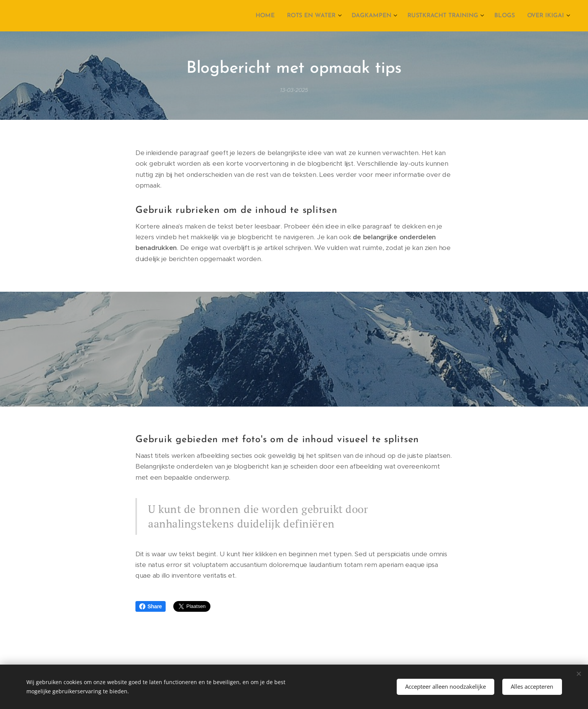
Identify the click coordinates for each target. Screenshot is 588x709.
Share (151, 606)
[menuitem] (274, 16)
